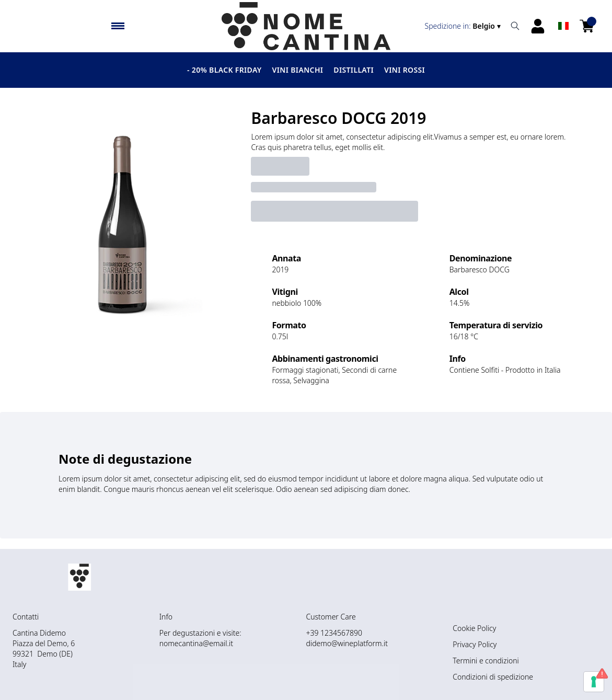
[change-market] (464, 26)
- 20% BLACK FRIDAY (224, 70)
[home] (306, 26)
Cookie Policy (474, 628)
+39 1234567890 (334, 633)
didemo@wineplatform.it (347, 643)
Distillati (354, 70)
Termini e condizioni (486, 661)
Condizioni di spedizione (493, 677)
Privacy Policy (475, 644)
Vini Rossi (405, 70)
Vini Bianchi (298, 70)
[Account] (538, 26)
